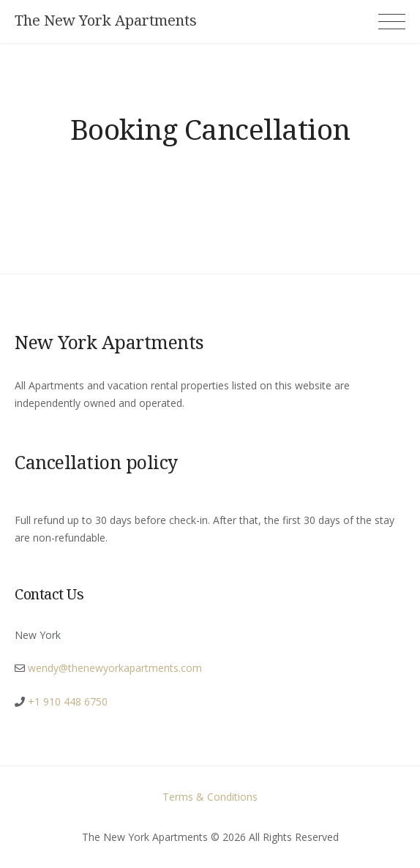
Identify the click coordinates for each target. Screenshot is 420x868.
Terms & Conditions (210, 797)
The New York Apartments (106, 20)
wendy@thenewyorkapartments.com (115, 668)
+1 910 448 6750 (68, 701)
